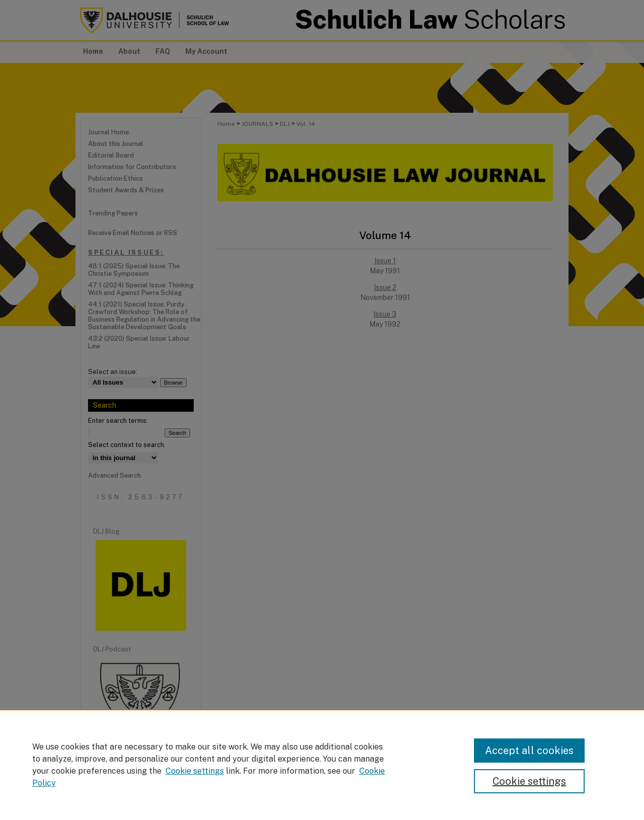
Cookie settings (195, 771)
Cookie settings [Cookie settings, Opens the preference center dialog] (529, 781)
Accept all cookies (529, 751)
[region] (322, 765)
